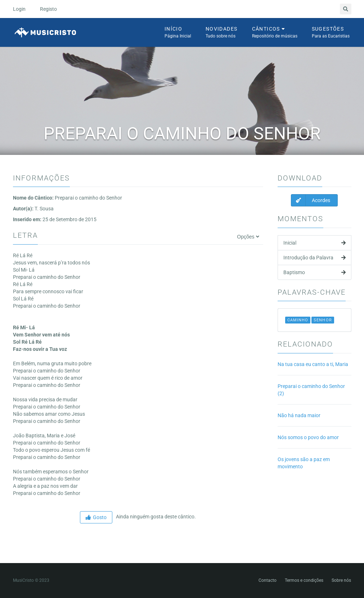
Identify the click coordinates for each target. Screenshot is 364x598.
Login (19, 9)
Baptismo (314, 272)
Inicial (314, 243)
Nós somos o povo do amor (308, 437)
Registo (48, 9)
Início (178, 33)
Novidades (222, 33)
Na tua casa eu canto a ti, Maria (313, 364)
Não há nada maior (299, 415)
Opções (248, 237)
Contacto (268, 580)
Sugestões (331, 33)
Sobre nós (341, 580)
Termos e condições (304, 580)
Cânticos (275, 33)
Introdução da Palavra (314, 258)
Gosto (96, 517)
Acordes (311, 200)
